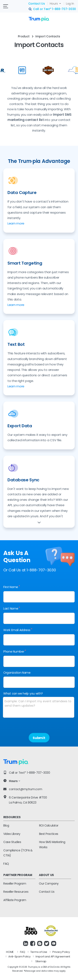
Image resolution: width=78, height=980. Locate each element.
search (30, 9)
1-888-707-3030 (64, 9)
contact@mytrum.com (26, 789)
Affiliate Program (15, 900)
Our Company (49, 884)
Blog (6, 825)
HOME (10, 952)
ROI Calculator (49, 825)
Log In (70, 4)
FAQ (6, 864)
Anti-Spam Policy (19, 957)
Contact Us (37, 4)
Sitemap (41, 961)
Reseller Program (15, 884)
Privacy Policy (61, 952)
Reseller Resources (16, 892)
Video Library (12, 834)
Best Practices (49, 834)
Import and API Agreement (53, 957)
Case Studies (12, 842)
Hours (54, 4)
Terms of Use (39, 952)
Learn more (16, 223)
